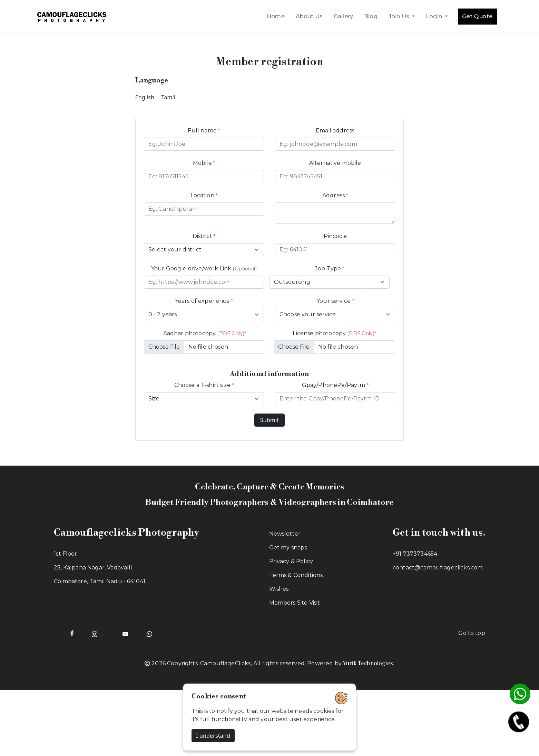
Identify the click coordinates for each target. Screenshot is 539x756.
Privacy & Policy (291, 561)
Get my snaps (288, 548)
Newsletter (285, 534)
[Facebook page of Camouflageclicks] (72, 633)
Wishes (279, 589)
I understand (213, 736)
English (145, 97)
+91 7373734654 (415, 554)
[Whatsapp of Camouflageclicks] (149, 633)
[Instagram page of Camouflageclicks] (95, 633)
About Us (309, 16)
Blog (371, 16)
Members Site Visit (295, 603)
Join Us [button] (400, 16)
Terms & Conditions (296, 575)
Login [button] (435, 16)
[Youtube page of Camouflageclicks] (125, 633)
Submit (269, 420)
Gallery (343, 16)
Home (276, 16)
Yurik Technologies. (369, 663)
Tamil (169, 97)
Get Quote (477, 16)
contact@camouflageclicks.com (438, 568)
